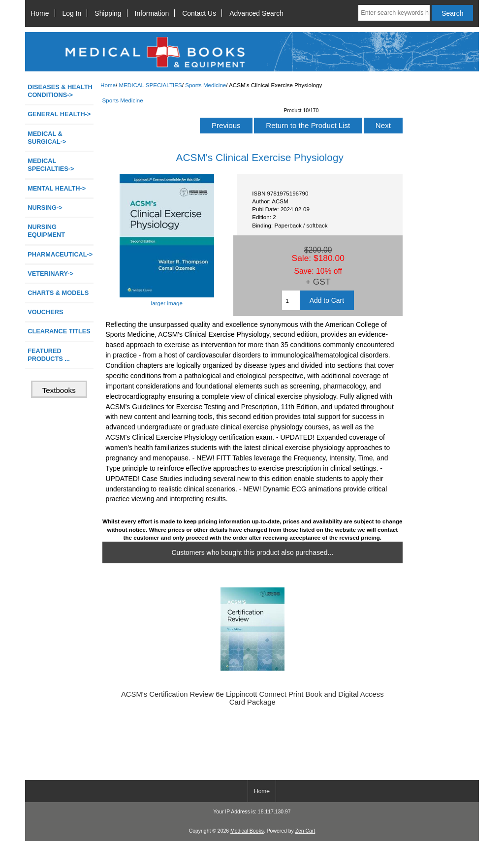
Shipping (108, 13)
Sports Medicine (205, 85)
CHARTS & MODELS (58, 293)
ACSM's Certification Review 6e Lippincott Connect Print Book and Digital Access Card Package (252, 698)
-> (51, 165)
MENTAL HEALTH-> (57, 188)
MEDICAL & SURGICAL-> (47, 138)
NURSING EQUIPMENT (46, 231)
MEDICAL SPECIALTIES (150, 85)
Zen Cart (305, 831)
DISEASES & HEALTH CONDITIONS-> (60, 91)
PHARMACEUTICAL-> (60, 254)
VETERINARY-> (50, 274)
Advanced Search (256, 13)
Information (152, 13)
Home (40, 13)
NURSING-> (45, 208)
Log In (72, 13)
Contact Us (199, 13)
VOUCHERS (45, 312)
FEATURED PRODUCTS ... (49, 355)
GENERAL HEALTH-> (59, 114)
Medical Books (247, 831)
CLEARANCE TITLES (59, 331)
